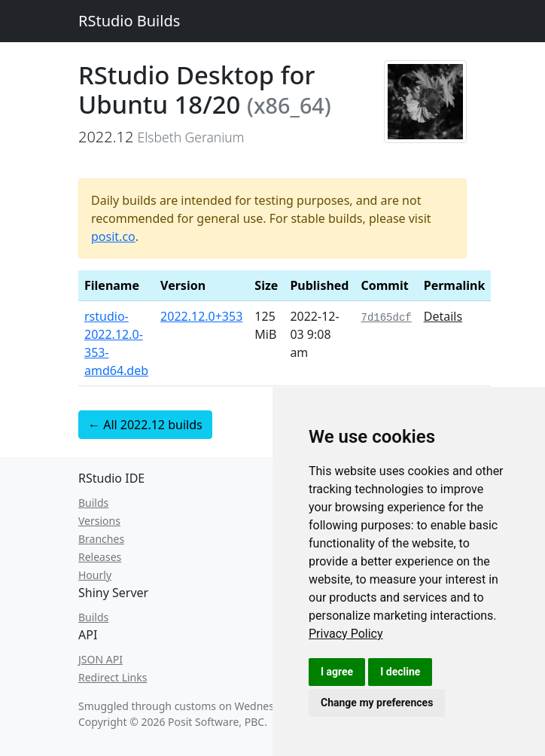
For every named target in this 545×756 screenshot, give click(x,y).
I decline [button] (400, 672)
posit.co (113, 236)
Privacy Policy (346, 634)
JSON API (100, 659)
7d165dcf (386, 318)
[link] (346, 634)
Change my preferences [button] (377, 703)
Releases (100, 557)
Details (443, 316)
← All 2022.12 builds (145, 425)
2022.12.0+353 (201, 316)
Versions (99, 521)
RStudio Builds (129, 21)
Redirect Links (113, 677)
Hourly (95, 575)
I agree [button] (337, 672)
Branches (101, 539)
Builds (93, 503)
